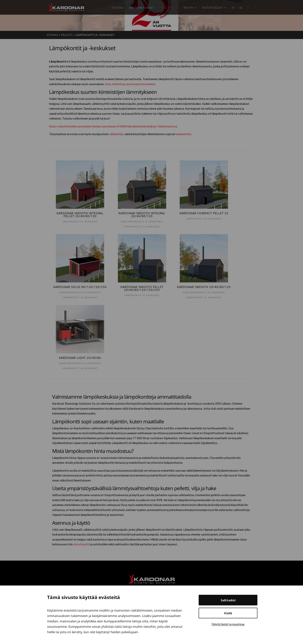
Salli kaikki (228, 600)
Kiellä (228, 613)
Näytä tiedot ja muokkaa (228, 624)
